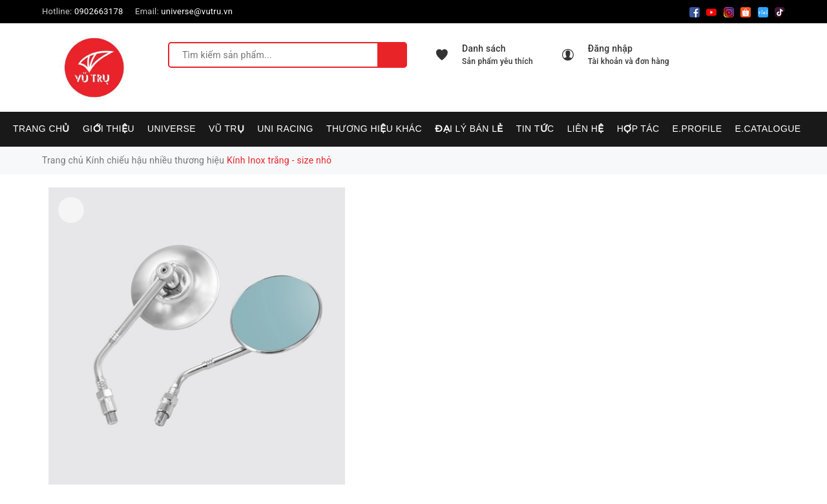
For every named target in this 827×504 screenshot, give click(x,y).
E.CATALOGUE (768, 129)
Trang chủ (41, 129)
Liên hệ (586, 129)
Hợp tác (638, 129)
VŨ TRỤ (226, 129)
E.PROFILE (697, 129)
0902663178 (99, 11)
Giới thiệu (109, 129)
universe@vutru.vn (197, 11)
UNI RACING (285, 129)
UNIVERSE (172, 129)
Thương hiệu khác (374, 129)
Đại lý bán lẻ (469, 129)
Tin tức (535, 129)
